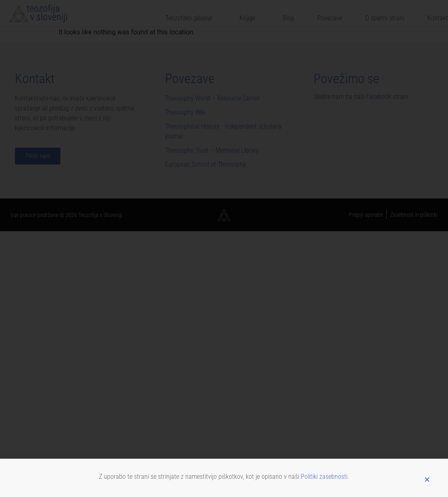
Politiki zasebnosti (324, 478)
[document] (224, 248)
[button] (427, 481)
